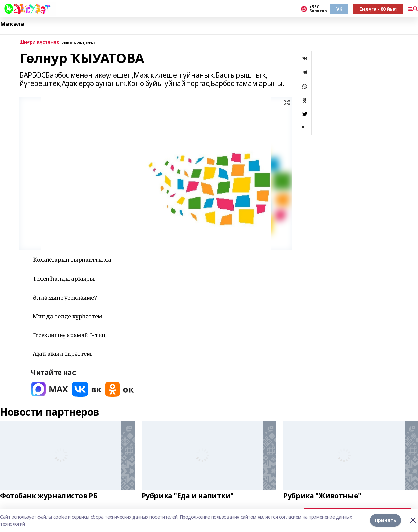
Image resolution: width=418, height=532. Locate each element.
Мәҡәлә (12, 24)
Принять (385, 520)
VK (339, 9)
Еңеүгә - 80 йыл (378, 9)
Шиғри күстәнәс (39, 42)
